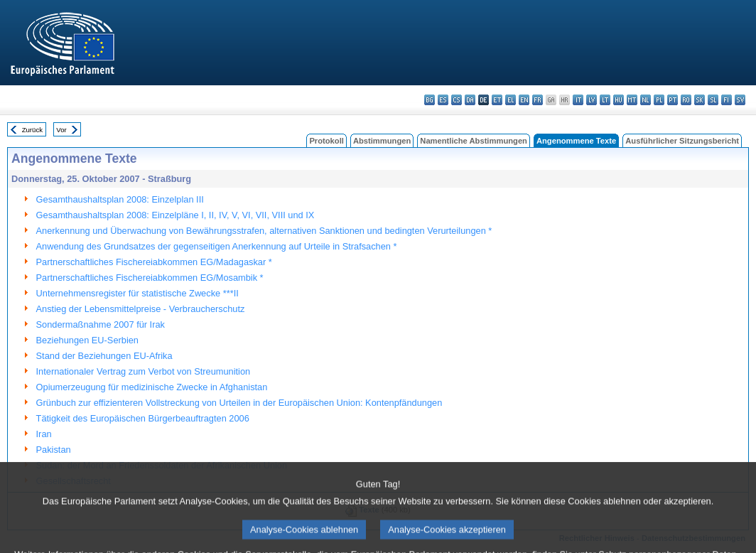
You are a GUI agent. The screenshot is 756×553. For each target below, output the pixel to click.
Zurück (32, 130)
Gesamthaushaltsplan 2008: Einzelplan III (120, 199)
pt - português (673, 100)
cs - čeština (457, 100)
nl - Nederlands (646, 100)
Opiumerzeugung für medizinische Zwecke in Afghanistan (152, 387)
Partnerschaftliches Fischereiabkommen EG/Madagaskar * (154, 262)
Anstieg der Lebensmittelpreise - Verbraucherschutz (141, 309)
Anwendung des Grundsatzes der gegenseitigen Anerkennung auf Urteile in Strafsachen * (217, 246)
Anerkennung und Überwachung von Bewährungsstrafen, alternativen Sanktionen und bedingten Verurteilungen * (264, 231)
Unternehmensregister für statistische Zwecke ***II (137, 293)
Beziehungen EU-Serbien (87, 340)
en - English (524, 100)
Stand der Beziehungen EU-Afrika (104, 356)
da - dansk (470, 100)
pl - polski (659, 100)
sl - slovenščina (713, 100)
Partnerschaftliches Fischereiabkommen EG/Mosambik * (150, 278)
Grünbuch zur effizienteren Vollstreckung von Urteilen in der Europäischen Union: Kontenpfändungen (239, 403)
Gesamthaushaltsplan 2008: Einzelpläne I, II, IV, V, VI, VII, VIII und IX (175, 215)
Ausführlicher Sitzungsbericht (682, 141)
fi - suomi (727, 100)
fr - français (538, 100)
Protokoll (326, 141)
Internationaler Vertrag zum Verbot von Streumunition (144, 371)
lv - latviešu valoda (592, 100)
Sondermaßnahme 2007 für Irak (101, 324)
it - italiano (578, 100)
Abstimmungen (382, 141)
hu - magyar (619, 100)
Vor (61, 130)
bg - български (430, 100)
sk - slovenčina (700, 100)
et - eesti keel (497, 100)
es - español (443, 100)
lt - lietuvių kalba (605, 100)
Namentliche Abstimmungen (474, 141)
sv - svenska (740, 100)
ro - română (686, 100)
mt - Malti (632, 100)
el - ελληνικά (511, 100)
